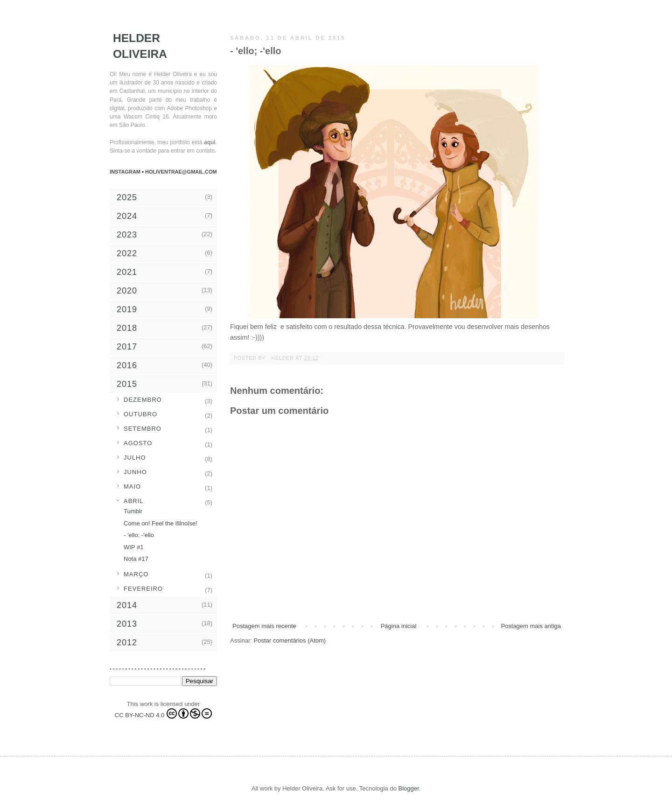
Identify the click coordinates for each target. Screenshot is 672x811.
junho (135, 472)
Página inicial (399, 626)
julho (135, 458)
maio (132, 486)
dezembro (143, 400)
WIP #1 (133, 547)
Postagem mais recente (264, 626)
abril (134, 501)
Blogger (409, 788)
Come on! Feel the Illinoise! (161, 523)
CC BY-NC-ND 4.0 (163, 713)
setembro (143, 429)
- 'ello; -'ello (139, 535)
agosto (138, 443)
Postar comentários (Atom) (290, 640)
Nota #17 (136, 559)
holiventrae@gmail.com (181, 172)
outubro (140, 414)
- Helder (281, 358)
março (136, 574)
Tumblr (133, 511)
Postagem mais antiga (531, 626)
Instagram (126, 172)
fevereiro (143, 589)
